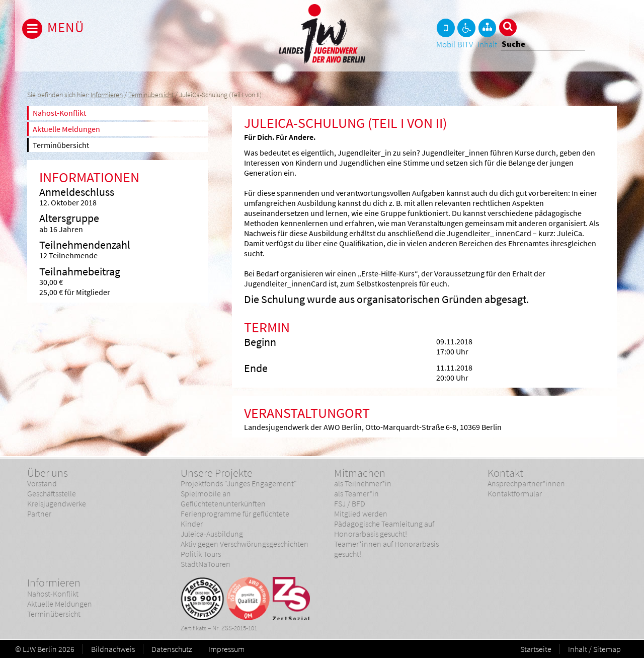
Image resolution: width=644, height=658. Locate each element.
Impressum (226, 649)
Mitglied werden (361, 514)
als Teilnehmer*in (363, 483)
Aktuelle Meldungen (66, 129)
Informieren (107, 95)
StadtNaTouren (206, 564)
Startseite (536, 649)
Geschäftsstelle (52, 493)
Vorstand (42, 483)
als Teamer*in (356, 493)
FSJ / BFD (350, 503)
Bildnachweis (113, 649)
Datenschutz (172, 649)
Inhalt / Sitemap (594, 649)
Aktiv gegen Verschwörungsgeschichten (245, 544)
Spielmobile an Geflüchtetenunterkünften (223, 498)
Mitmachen (360, 473)
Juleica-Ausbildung (212, 534)
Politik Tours (201, 554)
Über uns (48, 473)
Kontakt (505, 473)
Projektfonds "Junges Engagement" (239, 483)
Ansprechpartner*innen (526, 483)
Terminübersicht (151, 95)
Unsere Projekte (217, 473)
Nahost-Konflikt (59, 113)
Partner (39, 514)
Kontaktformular (515, 493)
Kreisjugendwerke (57, 503)
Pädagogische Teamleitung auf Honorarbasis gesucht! (384, 529)
